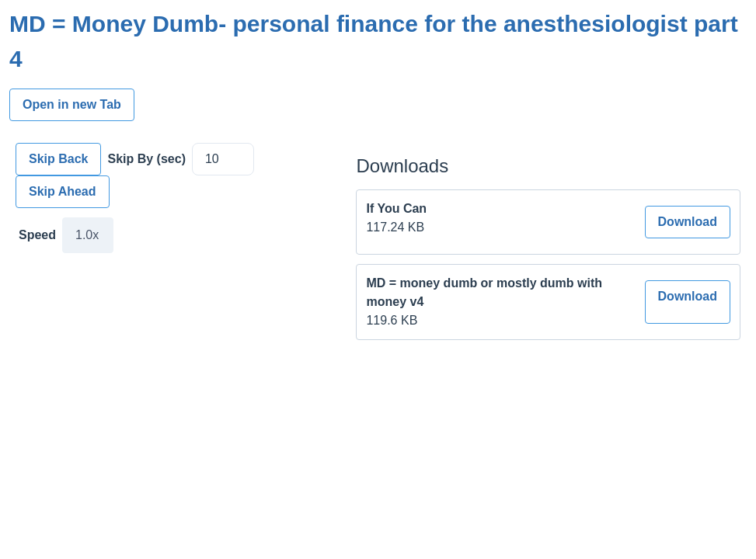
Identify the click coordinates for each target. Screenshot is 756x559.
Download (688, 222)
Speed (37, 235)
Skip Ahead (63, 191)
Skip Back (58, 159)
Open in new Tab (72, 104)
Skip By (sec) (146, 159)
